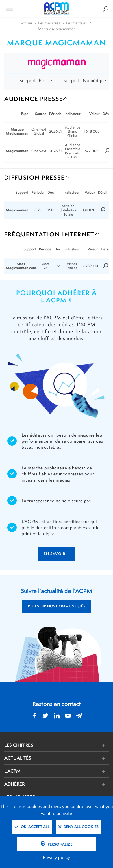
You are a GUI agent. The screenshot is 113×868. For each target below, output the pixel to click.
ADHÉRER (14, 784)
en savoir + (56, 554)
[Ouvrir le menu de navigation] (22, 9)
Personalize (60, 844)
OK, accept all (32, 827)
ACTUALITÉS (18, 758)
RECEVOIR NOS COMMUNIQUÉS (57, 606)
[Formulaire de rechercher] (91, 9)
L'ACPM (12, 771)
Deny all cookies (78, 827)
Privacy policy (56, 857)
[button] (78, 746)
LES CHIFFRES (19, 745)
